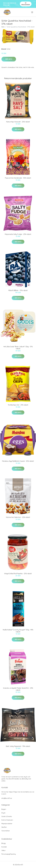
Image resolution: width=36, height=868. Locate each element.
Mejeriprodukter (7, 824)
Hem (3, 27)
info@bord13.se (7, 798)
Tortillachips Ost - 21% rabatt (18, 405)
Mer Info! (9, 59)
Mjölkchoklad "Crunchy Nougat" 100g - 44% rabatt (18, 631)
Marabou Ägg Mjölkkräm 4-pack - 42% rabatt (18, 461)
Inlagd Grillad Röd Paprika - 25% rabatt (18, 574)
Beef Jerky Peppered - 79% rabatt (18, 746)
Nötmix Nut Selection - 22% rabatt (18, 517)
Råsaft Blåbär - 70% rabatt (18, 290)
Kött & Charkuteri (7, 820)
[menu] (32, 12)
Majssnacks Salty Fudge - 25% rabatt (18, 234)
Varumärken (6, 831)
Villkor (4, 850)
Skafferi (4, 827)
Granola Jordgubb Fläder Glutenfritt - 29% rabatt (18, 689)
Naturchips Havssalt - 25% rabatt (18, 122)
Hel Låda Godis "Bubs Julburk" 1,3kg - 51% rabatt (18, 348)
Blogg (4, 843)
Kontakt (4, 847)
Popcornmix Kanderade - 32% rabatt (18, 178)
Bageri (4, 809)
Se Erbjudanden (26, 4)
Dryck (3, 813)
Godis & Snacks (7, 816)
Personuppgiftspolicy (9, 854)
